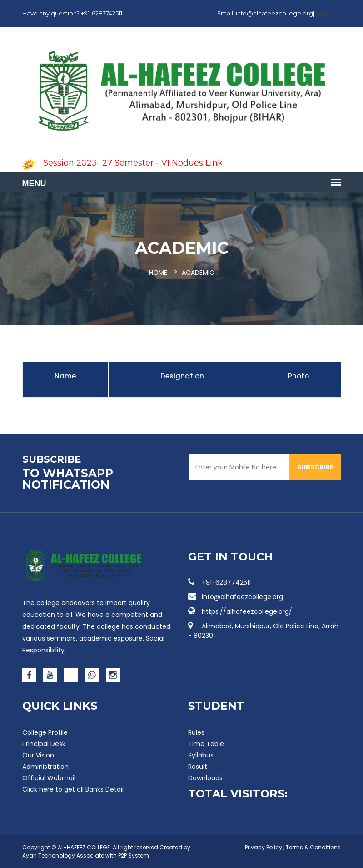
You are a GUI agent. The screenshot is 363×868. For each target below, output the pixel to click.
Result (198, 767)
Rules (196, 732)
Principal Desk (44, 744)
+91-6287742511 (219, 582)
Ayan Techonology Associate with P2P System (86, 855)
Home (158, 273)
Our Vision (38, 755)
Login (324, 13)
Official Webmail (49, 778)
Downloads (205, 778)
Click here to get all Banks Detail (73, 789)
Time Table (206, 744)
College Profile (45, 732)
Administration (45, 767)
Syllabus (201, 755)
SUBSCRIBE (315, 467)
